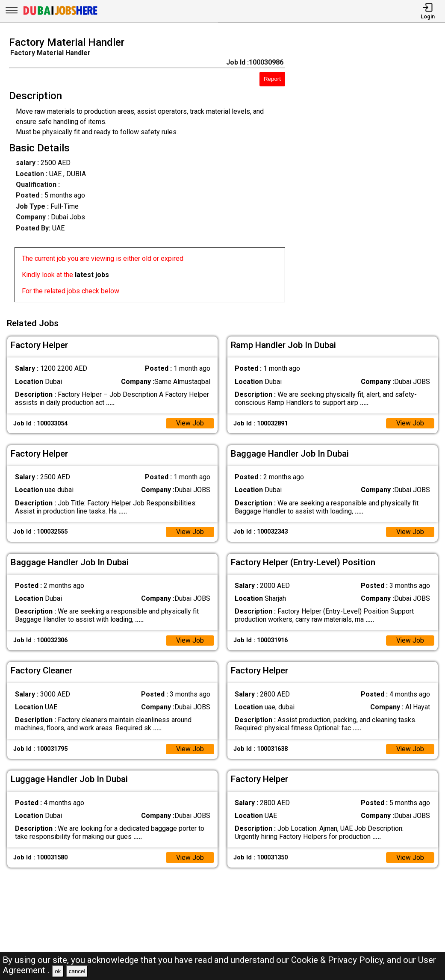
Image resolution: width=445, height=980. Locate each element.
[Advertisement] (371, 172)
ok (58, 971)
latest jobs (92, 275)
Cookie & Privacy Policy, (339, 960)
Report (272, 79)
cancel (77, 971)
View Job (190, 423)
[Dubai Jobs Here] (60, 14)
